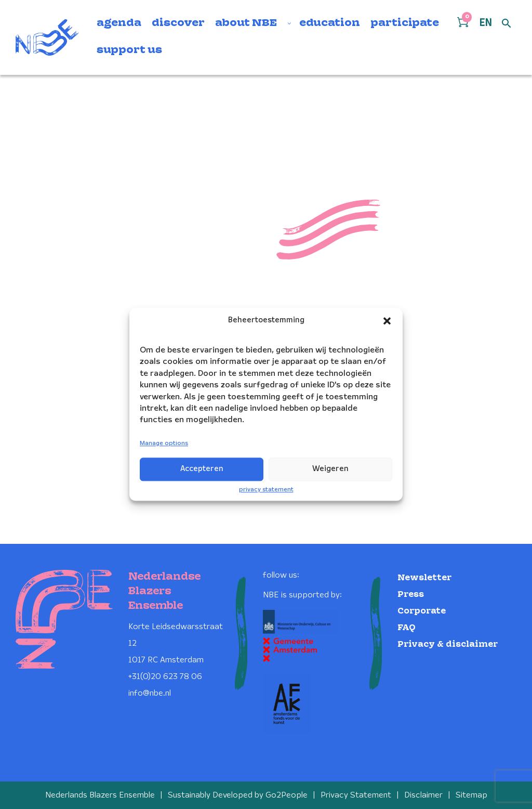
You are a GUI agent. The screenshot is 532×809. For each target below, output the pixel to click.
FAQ (407, 627)
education (330, 23)
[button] (387, 321)
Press (411, 593)
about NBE (246, 23)
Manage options (164, 443)
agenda (119, 23)
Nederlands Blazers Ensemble (100, 795)
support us (129, 50)
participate (405, 23)
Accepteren (202, 469)
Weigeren (330, 469)
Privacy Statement (356, 795)
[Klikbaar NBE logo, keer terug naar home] (47, 37)
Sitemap (471, 795)
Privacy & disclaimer (448, 643)
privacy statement (266, 490)
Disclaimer (423, 795)
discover (178, 23)
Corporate (422, 610)
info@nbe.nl (150, 692)
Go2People (287, 795)
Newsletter (424, 577)
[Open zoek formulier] (507, 24)
